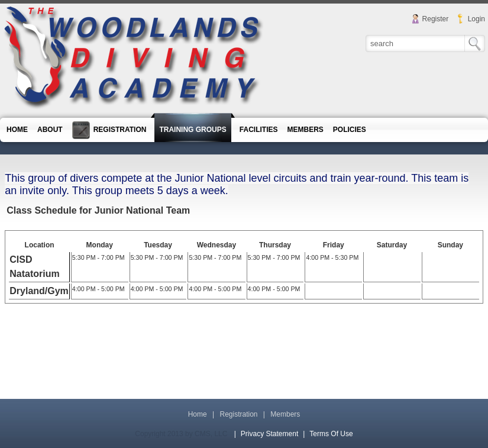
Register (436, 19)
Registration (238, 414)
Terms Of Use (331, 434)
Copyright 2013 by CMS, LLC (181, 434)
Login (476, 19)
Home (198, 414)
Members (285, 414)
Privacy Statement (269, 434)
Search (475, 43)
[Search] (416, 43)
